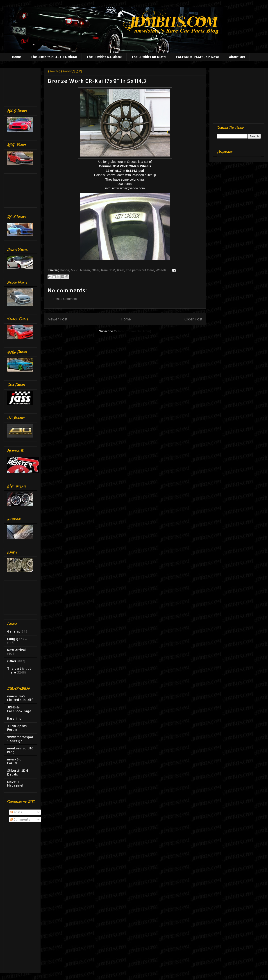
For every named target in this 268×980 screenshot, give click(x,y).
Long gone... (17, 639)
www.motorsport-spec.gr (20, 739)
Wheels (161, 270)
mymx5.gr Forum (15, 761)
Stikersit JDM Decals (18, 772)
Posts (16, 812)
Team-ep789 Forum (17, 728)
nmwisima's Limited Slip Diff (20, 698)
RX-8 (120, 270)
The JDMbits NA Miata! (104, 57)
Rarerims (14, 718)
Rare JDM (108, 270)
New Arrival (17, 650)
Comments (20, 819)
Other (95, 270)
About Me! (237, 57)
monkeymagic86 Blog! (20, 750)
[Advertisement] (21, 84)
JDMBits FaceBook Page (19, 709)
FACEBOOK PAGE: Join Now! (198, 57)
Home (16, 57)
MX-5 (75, 270)
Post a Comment (65, 299)
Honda (65, 270)
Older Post (193, 319)
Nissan (85, 270)
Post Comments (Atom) (135, 331)
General (14, 631)
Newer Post (58, 319)
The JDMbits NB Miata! (149, 57)
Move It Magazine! (15, 784)
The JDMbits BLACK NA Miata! (54, 57)
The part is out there (140, 270)
